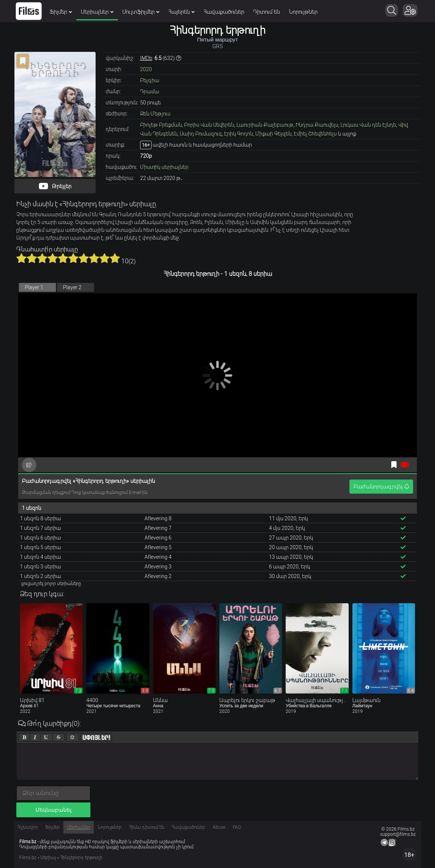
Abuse (219, 827)
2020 (146, 69)
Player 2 (72, 287)
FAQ (237, 827)
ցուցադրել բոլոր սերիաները (51, 584)
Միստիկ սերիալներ (164, 167)
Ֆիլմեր (61, 12)
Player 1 (34, 287)
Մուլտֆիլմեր (141, 12)
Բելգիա (150, 80)
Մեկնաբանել (54, 810)
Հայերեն (181, 12)
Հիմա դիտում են (147, 827)
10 (115, 258)
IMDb (146, 58)
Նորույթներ (303, 12)
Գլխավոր (28, 827)
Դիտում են (266, 12)
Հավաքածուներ (224, 12)
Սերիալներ (97, 12)
